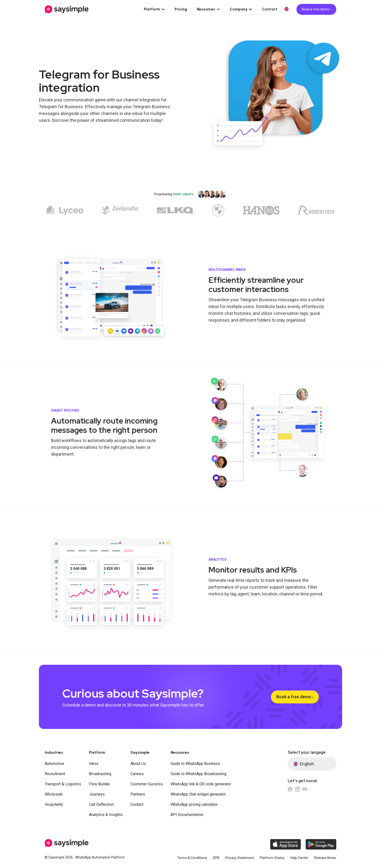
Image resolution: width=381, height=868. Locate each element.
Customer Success (147, 784)
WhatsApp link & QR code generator (201, 784)
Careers (137, 774)
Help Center (299, 858)
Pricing (181, 9)
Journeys (97, 794)
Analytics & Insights (106, 815)
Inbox (94, 764)
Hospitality (54, 804)
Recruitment (55, 774)
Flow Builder (100, 784)
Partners (138, 794)
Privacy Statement (240, 858)
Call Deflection (101, 804)
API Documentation (187, 815)
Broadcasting (100, 774)
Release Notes (325, 858)
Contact (270, 9)
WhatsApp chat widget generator (198, 794)
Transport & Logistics (63, 784)
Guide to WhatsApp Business (195, 764)
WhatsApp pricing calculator (194, 804)
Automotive (54, 764)
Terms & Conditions (192, 858)
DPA (216, 858)
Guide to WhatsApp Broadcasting (199, 774)
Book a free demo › (316, 9)
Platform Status (272, 858)
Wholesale (54, 794)
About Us (138, 764)
